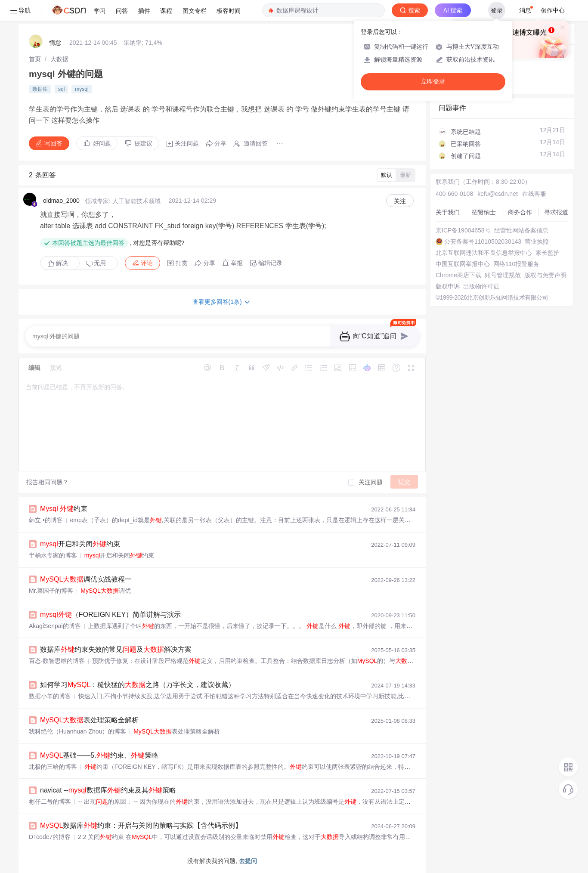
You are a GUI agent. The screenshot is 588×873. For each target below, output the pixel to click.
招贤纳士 (484, 212)
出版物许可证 (481, 286)
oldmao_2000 (61, 201)
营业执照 (537, 241)
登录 (497, 10)
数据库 (40, 89)
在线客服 (534, 194)
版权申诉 (448, 286)
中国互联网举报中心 (463, 264)
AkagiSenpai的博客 (55, 626)
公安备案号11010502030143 (483, 241)
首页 (35, 59)
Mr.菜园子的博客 (51, 591)
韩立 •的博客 (46, 520)
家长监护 (548, 253)
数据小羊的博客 (50, 696)
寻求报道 (556, 212)
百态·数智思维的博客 (57, 661)
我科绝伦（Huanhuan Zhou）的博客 (77, 731)
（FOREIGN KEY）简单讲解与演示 (110, 615)
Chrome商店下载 (458, 275)
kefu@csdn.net (498, 194)
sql (61, 89)
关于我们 (448, 212)
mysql (82, 89)
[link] (35, 59)
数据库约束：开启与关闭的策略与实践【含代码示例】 (141, 825)
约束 (64, 509)
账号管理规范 (503, 275)
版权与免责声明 (545, 275)
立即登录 (433, 82)
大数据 (59, 59)
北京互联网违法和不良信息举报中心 (484, 253)
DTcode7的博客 (50, 837)
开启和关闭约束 (80, 544)
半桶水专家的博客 (53, 555)
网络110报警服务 (516, 264)
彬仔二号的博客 (50, 802)
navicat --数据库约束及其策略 (108, 790)
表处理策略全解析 (89, 720)
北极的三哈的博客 (53, 767)
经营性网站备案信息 (521, 230)
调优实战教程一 (86, 579)
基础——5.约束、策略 (99, 755)
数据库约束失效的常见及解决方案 (116, 649)
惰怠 (55, 43)
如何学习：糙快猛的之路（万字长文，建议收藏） (138, 685)
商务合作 (520, 212)
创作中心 (553, 10)
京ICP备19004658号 (463, 230)
